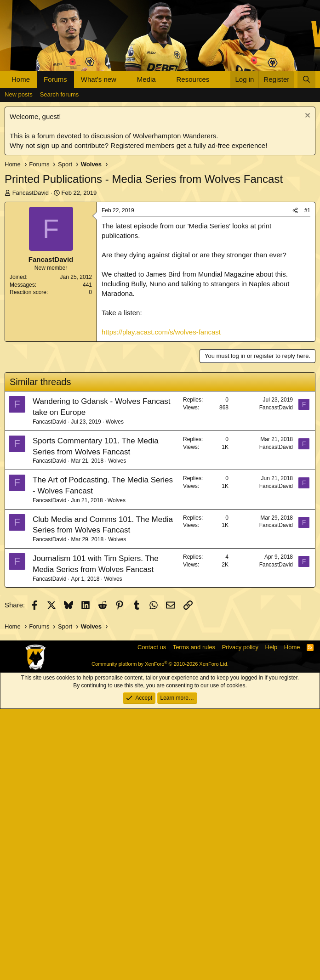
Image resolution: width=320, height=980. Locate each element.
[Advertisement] (160, 157)
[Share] (295, 348)
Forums (55, 79)
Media (146, 79)
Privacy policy (240, 918)
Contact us (152, 918)
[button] (124, 79)
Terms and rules (194, 918)
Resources (193, 79)
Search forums (60, 232)
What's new (99, 79)
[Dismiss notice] (306, 254)
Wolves (115, 693)
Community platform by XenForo (160, 935)
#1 (307, 348)
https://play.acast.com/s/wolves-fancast (161, 470)
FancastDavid (31, 331)
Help (271, 918)
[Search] (306, 79)
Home (21, 79)
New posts (19, 232)
